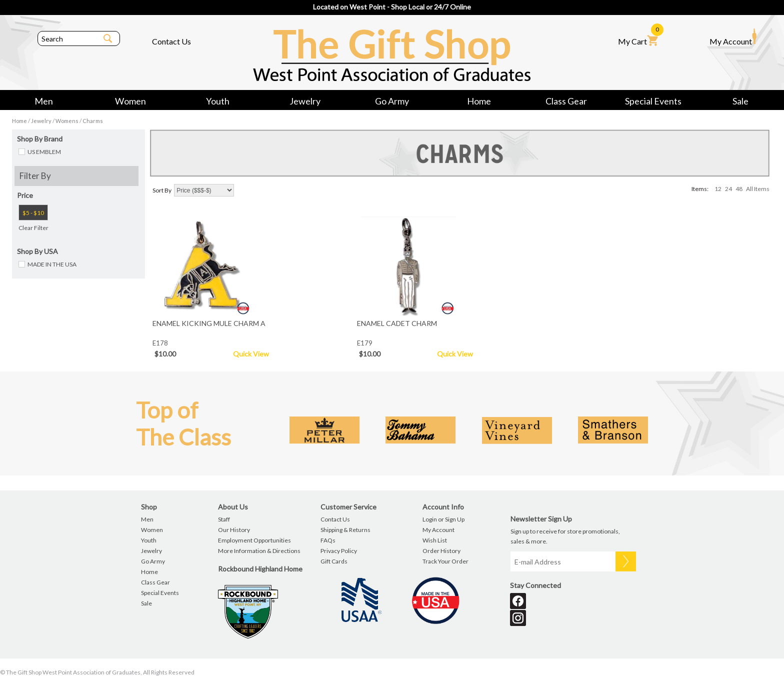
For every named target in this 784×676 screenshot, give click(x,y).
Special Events (653, 101)
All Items (758, 189)
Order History (441, 551)
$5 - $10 (33, 213)
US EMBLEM (44, 152)
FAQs (328, 540)
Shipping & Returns (345, 530)
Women (130, 101)
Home (479, 101)
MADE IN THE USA (52, 264)
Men (44, 101)
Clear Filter (33, 228)
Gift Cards (334, 561)
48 (739, 189)
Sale (740, 101)
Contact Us (171, 41)
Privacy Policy (339, 551)
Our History (234, 530)
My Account (733, 37)
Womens (67, 121)
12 (718, 189)
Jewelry (305, 101)
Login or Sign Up (443, 519)
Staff (224, 519)
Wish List (435, 540)
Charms (93, 121)
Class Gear (566, 101)
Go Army (392, 101)
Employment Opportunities (254, 540)
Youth (218, 101)
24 (728, 189)
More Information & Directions (259, 551)
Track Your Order (445, 561)
